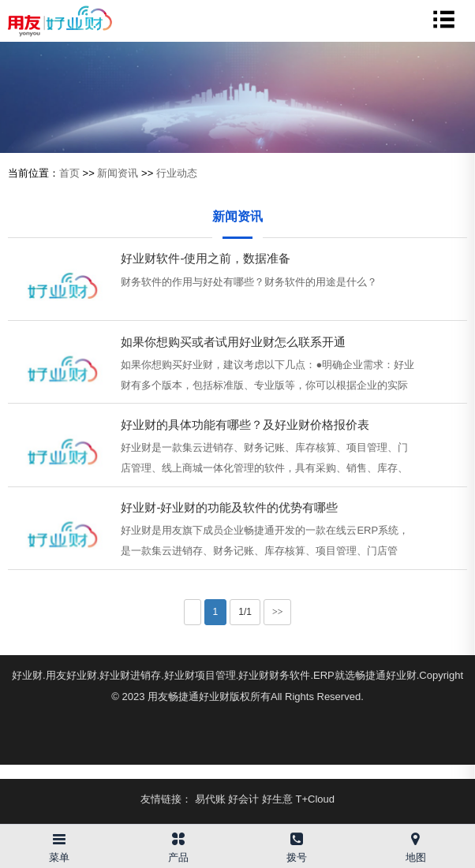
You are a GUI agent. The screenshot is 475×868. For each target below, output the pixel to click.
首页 (69, 173)
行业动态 (177, 173)
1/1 (245, 612)
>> (278, 612)
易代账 (210, 799)
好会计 (243, 799)
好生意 (277, 799)
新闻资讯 (118, 173)
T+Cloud (316, 799)
